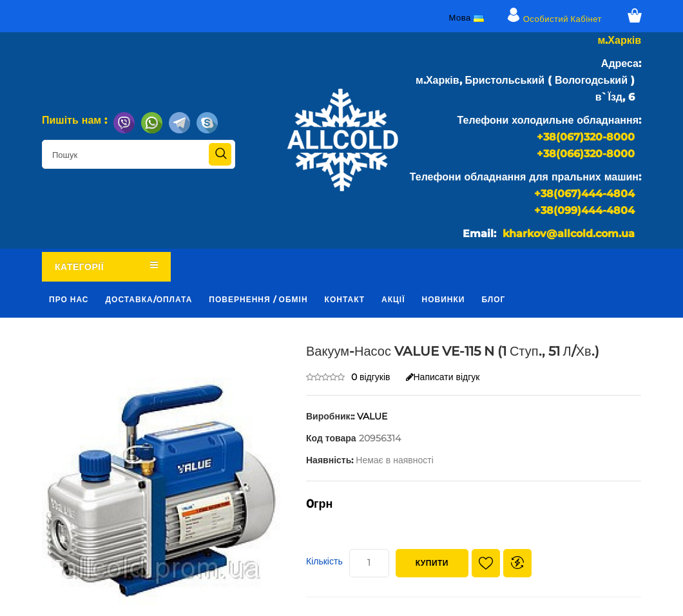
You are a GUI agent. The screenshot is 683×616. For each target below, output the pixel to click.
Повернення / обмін (258, 299)
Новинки (444, 299)
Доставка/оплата (149, 299)
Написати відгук (443, 377)
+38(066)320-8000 (586, 154)
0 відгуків (371, 377)
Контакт (345, 299)
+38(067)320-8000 (586, 137)
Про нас (69, 299)
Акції (393, 299)
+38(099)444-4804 (584, 210)
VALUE (372, 416)
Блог (493, 299)
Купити (432, 563)
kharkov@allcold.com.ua (569, 234)
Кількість (324, 561)
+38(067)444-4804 (584, 194)
